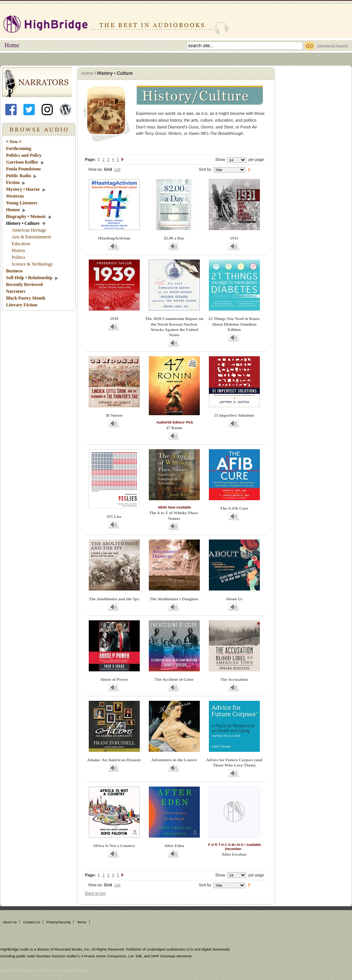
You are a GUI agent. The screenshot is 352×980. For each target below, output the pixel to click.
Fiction (13, 182)
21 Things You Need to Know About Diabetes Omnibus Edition (234, 324)
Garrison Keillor (22, 162)
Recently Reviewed (24, 284)
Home (12, 45)
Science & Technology (32, 264)
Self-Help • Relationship (29, 278)
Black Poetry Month (26, 298)
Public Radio (19, 176)
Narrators (16, 291)
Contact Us (32, 922)
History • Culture (23, 223)
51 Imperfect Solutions (234, 415)
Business (14, 271)
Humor (13, 210)
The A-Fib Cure (234, 508)
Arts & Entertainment (31, 237)
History (19, 250)
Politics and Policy (24, 155)
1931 (234, 238)
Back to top (95, 893)
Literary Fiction (22, 305)
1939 (114, 318)
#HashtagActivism (114, 238)
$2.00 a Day (174, 238)
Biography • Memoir (26, 216)
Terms (82, 922)
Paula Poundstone (23, 169)
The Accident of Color (174, 679)
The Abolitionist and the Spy (114, 599)
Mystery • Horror (23, 189)
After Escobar (234, 854)
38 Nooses (114, 415)
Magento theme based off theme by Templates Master (45, 970)
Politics (19, 257)
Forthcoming (19, 148)
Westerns (15, 196)
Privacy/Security (59, 922)
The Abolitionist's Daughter (174, 599)
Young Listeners (22, 203)
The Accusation (234, 679)
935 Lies (114, 516)
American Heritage (29, 230)
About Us (234, 599)
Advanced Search (332, 45)
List (117, 169)
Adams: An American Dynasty (114, 760)
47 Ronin (174, 428)
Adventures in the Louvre (174, 760)
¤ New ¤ (14, 142)
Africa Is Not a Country (114, 846)
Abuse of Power (114, 679)
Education (21, 244)
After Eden (174, 846)
